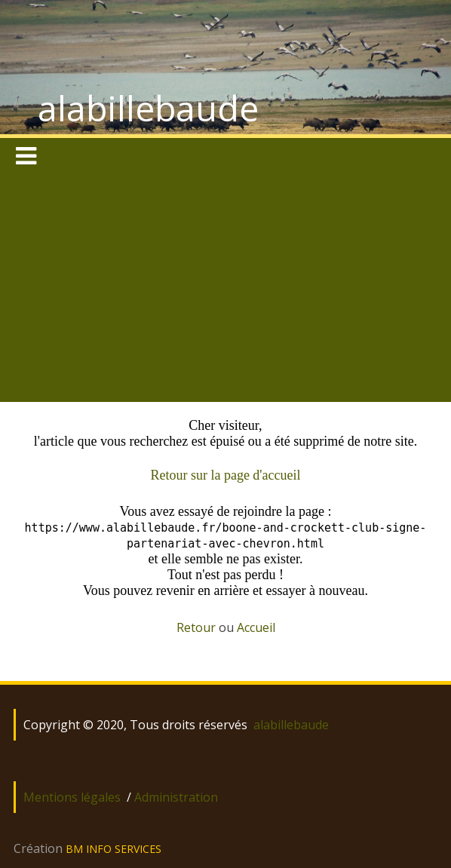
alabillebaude (148, 108)
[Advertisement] (226, 289)
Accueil (256, 627)
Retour (196, 627)
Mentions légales (72, 797)
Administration (176, 797)
